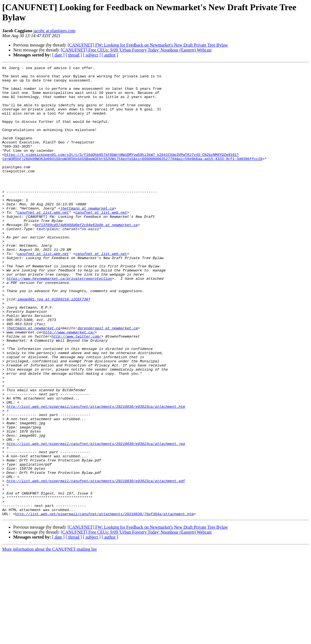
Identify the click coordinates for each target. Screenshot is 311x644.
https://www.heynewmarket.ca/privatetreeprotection (59, 321)
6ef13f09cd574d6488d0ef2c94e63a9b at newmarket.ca (86, 257)
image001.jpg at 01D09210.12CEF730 (53, 346)
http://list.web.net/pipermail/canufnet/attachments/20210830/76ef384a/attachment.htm (104, 604)
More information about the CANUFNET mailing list (49, 639)
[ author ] (110, 55)
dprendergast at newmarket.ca (108, 381)
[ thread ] (74, 55)
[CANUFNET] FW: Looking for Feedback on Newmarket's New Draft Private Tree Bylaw (148, 45)
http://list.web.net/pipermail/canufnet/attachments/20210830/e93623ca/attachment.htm (96, 475)
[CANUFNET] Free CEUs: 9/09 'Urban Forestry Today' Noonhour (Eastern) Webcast (136, 50)
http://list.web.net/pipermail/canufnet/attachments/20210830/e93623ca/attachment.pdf (96, 564)
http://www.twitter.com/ (76, 391)
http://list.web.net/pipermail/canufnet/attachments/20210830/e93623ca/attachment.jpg (96, 520)
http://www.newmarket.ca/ (69, 386)
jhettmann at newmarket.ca (87, 237)
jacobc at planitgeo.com (54, 31)
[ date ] (58, 55)
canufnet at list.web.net (43, 242)
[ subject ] (92, 55)
